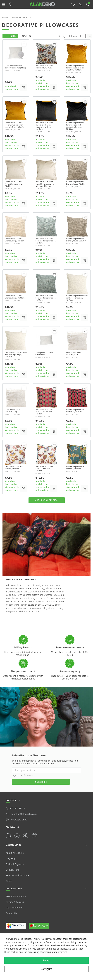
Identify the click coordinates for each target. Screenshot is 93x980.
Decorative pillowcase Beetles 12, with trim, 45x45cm (45, 436)
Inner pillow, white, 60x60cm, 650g (15, 433)
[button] (4, 4)
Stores (9, 908)
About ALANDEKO (15, 880)
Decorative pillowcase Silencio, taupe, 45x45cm (76, 190)
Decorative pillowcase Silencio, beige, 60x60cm (15, 312)
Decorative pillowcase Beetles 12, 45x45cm (76, 434)
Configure (47, 969)
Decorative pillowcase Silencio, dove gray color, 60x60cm (46, 314)
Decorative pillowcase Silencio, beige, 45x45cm (15, 251)
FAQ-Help (11, 885)
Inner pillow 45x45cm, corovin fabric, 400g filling (14, 68)
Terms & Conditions (16, 923)
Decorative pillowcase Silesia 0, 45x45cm (15, 495)
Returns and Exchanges (18, 902)
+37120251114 (15, 835)
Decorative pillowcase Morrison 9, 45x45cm (46, 68)
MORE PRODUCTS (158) (46, 527)
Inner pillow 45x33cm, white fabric (44, 373)
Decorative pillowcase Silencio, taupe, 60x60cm (76, 251)
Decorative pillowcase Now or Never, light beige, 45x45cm (76, 314)
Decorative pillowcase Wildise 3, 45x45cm (77, 495)
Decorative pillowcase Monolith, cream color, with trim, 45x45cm (46, 192)
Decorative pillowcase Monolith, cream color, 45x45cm (16, 192)
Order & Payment (15, 891)
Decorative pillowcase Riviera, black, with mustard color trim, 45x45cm (46, 131)
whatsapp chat (16, 846)
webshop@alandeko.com (21, 841)
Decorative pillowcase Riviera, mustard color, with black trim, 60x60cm (15, 131)
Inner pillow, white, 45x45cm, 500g (76, 372)
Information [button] (14, 915)
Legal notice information (22, 802)
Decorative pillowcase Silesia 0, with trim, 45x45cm (46, 495)
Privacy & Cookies (15, 929)
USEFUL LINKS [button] (13, 872)
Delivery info (12, 896)
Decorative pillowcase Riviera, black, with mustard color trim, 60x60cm (76, 131)
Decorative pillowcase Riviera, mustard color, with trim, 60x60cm (76, 70)
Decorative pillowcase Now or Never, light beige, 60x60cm (14, 375)
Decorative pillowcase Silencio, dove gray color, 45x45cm (46, 253)
